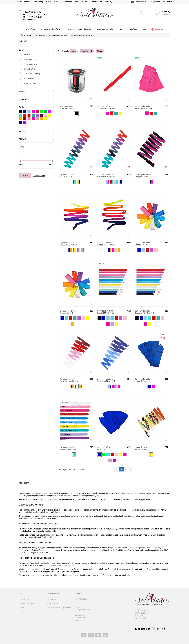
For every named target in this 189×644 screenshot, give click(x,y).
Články (21, 608)
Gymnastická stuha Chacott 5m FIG (68, 312)
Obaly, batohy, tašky (105, 30)
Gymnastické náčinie (51, 30)
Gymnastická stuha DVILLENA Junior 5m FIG (106, 244)
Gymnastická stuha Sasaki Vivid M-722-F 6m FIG (143, 107)
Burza (144, 30)
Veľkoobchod (67, 2)
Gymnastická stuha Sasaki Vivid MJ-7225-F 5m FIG (106, 107)
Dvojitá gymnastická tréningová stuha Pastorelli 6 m (143, 176)
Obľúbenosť (86, 51)
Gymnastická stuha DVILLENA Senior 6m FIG (69, 244)
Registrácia (156, 2)
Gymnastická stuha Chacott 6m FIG (142, 244)
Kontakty (108, 2)
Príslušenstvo (85, 30)
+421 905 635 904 (33, 12)
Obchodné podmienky (42, 2)
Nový (99, 51)
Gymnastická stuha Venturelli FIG (142, 380)
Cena (73, 51)
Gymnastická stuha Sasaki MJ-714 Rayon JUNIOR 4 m (69, 448)
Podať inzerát (96, 2)
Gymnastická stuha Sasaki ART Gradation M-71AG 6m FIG (106, 176)
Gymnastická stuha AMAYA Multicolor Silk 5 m (106, 380)
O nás (56, 2)
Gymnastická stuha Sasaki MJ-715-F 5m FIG (106, 312)
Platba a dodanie (24, 2)
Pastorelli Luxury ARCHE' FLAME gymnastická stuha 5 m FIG (144, 448)
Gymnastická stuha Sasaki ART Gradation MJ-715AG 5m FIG (69, 176)
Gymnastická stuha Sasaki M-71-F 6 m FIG (144, 312)
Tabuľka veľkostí (82, 2)
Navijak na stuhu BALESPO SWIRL (67, 107)
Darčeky (133, 30)
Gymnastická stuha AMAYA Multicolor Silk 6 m (69, 380)
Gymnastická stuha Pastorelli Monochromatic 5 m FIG (105, 448)
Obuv (122, 30)
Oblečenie (32, 30)
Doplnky (70, 30)
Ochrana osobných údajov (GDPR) (59, 608)
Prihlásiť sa (168, 2)
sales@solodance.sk (83, 610)
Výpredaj (157, 30)
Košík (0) (166, 12)
